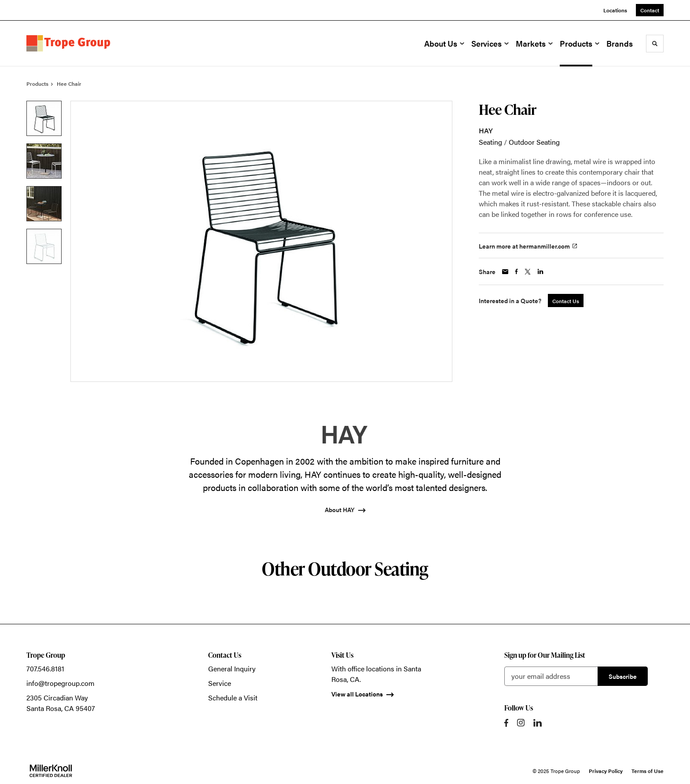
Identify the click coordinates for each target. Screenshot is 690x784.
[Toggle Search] (655, 44)
